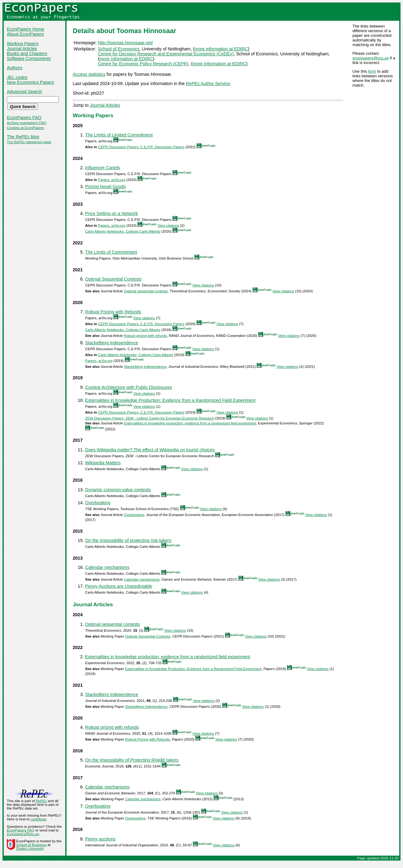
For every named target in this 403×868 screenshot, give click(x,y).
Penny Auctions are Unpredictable (119, 586)
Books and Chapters (27, 54)
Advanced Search (24, 92)
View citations (168, 226)
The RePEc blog (23, 137)
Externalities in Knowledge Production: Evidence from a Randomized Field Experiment (170, 400)
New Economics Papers (30, 82)
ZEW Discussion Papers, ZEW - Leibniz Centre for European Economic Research (150, 418)
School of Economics (119, 49)
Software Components (29, 58)
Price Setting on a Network (111, 213)
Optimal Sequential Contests (113, 279)
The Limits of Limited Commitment (119, 135)
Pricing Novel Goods (105, 187)
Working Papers (23, 44)
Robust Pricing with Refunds (113, 312)
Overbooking (98, 503)
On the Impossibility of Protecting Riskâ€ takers (132, 760)
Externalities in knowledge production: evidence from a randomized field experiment (190, 423)
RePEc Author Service (208, 84)
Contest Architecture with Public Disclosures (129, 387)
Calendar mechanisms (107, 567)
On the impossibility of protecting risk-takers (128, 540)
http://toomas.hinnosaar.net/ (125, 43)
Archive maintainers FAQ (26, 123)
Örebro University (30, 849)
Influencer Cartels (103, 168)
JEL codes (17, 77)
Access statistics (89, 74)
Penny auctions (100, 839)
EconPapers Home (26, 29)
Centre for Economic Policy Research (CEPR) (143, 64)
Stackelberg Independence (112, 343)
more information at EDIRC (221, 49)
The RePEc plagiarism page (29, 142)
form (372, 71)
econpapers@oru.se (371, 58)
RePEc (41, 801)
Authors (15, 68)
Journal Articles (22, 49)
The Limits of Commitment (111, 252)
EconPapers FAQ (24, 118)
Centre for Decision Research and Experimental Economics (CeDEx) (166, 54)
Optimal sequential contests (146, 291)
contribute (39, 819)
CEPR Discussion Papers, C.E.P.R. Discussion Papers (141, 147)
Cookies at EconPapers (25, 128)
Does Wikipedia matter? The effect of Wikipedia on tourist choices (150, 450)
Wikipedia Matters (103, 463)
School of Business (31, 845)
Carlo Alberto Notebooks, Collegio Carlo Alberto (123, 231)
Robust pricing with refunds (145, 336)
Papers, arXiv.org (112, 180)
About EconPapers (25, 34)
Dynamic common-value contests (118, 490)
